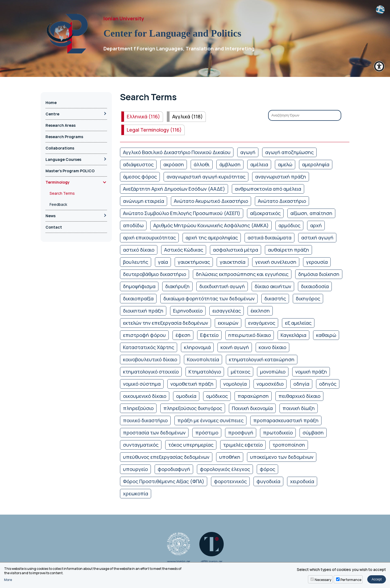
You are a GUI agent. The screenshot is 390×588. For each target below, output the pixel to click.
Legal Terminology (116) (154, 130)
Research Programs (64, 137)
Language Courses (63, 159)
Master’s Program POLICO (70, 171)
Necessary (323, 580)
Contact (54, 227)
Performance (351, 580)
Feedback (58, 204)
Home (51, 103)
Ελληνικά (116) (143, 116)
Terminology (58, 182)
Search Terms (62, 193)
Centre (52, 114)
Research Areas (61, 125)
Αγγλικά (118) (188, 116)
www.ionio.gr (179, 548)
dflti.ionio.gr (212, 548)
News (51, 216)
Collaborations (60, 148)
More (8, 580)
